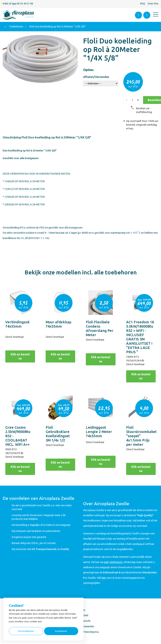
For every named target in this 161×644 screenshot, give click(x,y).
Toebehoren (16, 26)
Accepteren (61, 631)
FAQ (143, 3)
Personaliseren (26, 631)
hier (104, 578)
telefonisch (116, 562)
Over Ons (153, 3)
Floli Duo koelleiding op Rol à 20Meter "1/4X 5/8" (57, 26)
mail (106, 562)
